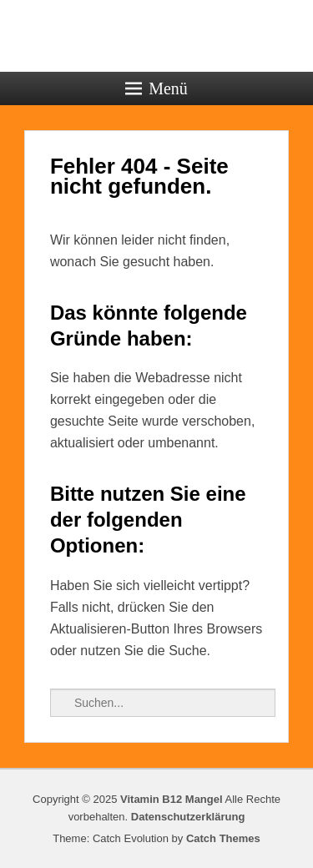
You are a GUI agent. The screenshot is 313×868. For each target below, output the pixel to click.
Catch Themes (223, 838)
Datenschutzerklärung (188, 817)
